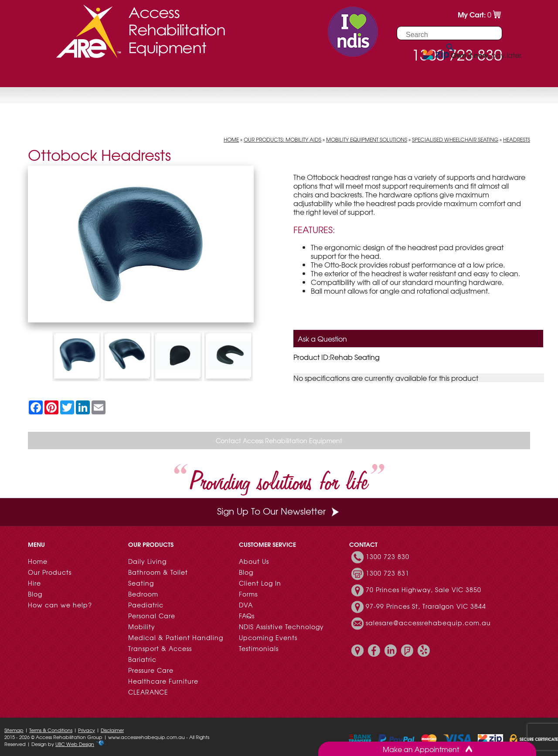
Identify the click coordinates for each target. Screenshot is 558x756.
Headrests (517, 139)
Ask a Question (322, 339)
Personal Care (152, 616)
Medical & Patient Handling (176, 637)
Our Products (60, 76)
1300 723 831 (388, 573)
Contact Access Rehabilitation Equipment (279, 441)
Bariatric (142, 659)
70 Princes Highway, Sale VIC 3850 (424, 590)
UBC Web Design (75, 744)
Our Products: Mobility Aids (282, 139)
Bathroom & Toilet (158, 572)
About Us (254, 561)
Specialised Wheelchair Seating (455, 139)
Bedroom (143, 594)
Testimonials (259, 648)
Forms (248, 594)
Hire (103, 76)
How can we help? (60, 605)
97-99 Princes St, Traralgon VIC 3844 (426, 606)
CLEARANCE (148, 692)
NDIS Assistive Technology (281, 627)
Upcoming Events (268, 637)
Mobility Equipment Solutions (367, 139)
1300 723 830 (388, 556)
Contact (232, 76)
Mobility (142, 627)
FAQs (247, 616)
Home (231, 139)
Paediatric (146, 605)
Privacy (87, 730)
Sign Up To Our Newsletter (279, 511)
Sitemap (14, 730)
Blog (35, 594)
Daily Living (147, 561)
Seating (141, 583)
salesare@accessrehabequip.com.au (428, 623)
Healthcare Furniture (163, 681)
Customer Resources (163, 76)
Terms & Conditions (51, 730)
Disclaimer (112, 730)
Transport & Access (160, 648)
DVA (246, 605)
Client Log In (260, 583)
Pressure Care (151, 670)
